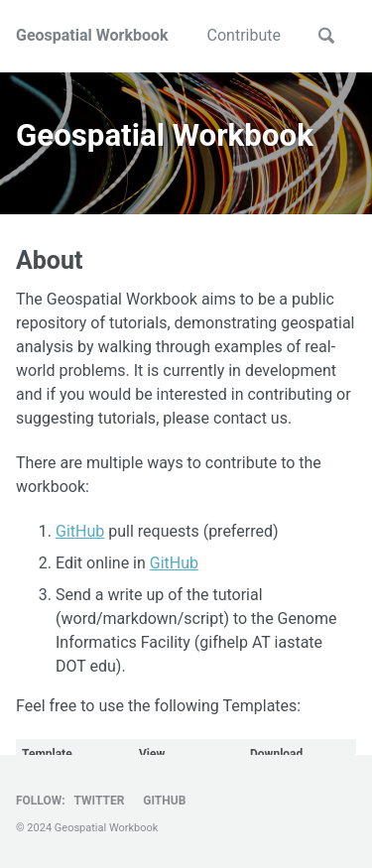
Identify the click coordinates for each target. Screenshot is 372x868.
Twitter (100, 801)
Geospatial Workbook (92, 35)
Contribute (244, 35)
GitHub (80, 531)
